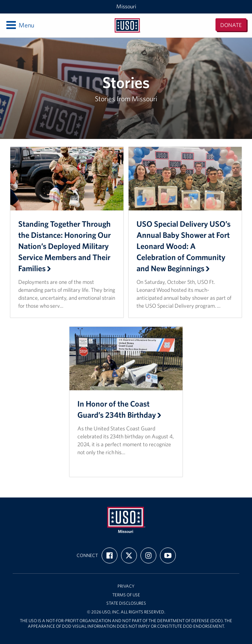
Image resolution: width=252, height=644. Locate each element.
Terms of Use (126, 595)
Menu (20, 25)
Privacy (126, 586)
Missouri (126, 6)
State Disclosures (126, 603)
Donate (231, 25)
